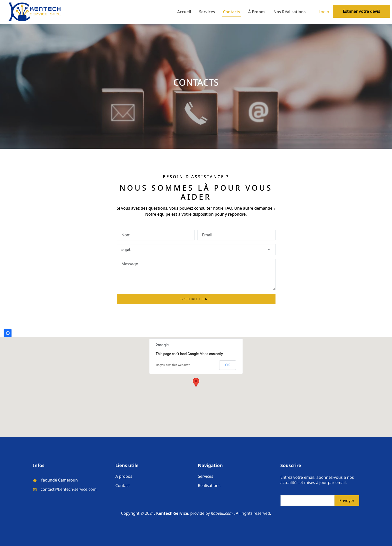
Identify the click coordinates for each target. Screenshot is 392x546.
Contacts (232, 12)
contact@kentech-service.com (69, 489)
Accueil (184, 12)
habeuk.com (222, 513)
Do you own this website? (173, 365)
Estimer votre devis (361, 11)
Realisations (209, 486)
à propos (257, 12)
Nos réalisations (290, 12)
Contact (123, 486)
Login (324, 12)
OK (227, 365)
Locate (8, 333)
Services (207, 12)
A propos (124, 476)
